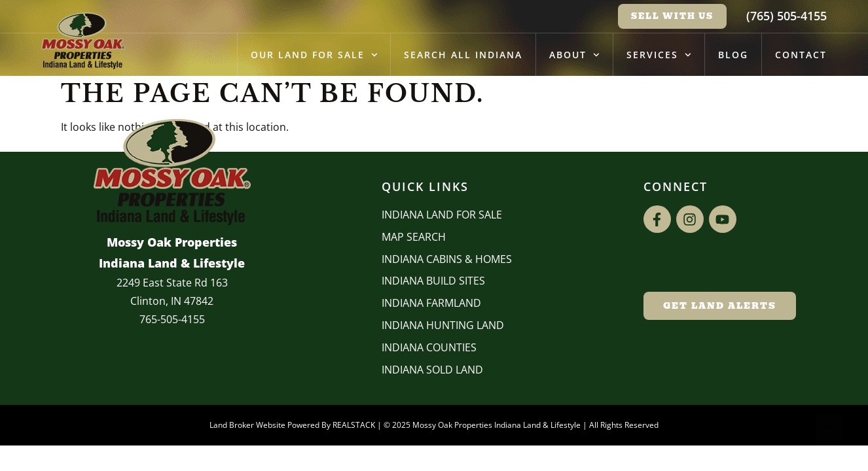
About (574, 55)
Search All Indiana (463, 55)
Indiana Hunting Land (443, 325)
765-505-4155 (172, 319)
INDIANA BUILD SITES (433, 281)
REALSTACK (354, 425)
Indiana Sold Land (432, 370)
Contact (801, 55)
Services (659, 55)
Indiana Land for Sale (442, 215)
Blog (733, 55)
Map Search (414, 237)
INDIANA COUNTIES (429, 347)
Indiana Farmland (431, 303)
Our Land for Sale (314, 55)
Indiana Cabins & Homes (447, 259)
